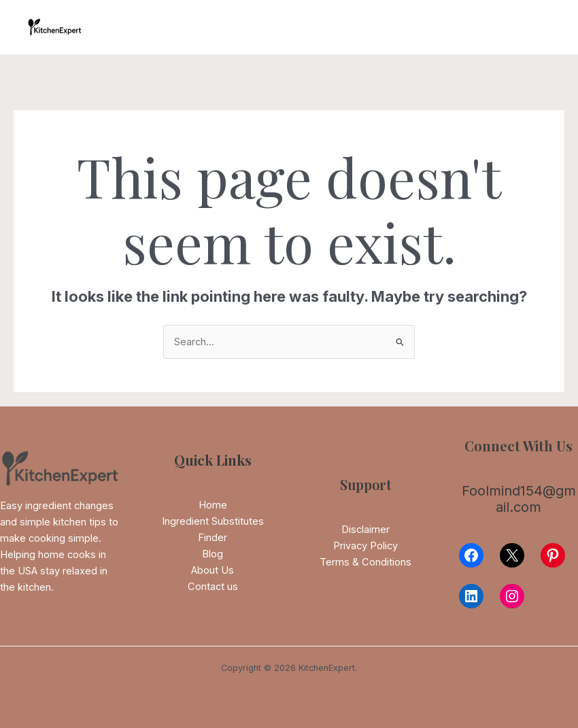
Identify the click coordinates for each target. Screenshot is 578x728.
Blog (213, 554)
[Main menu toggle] (537, 27)
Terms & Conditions (365, 562)
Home (213, 505)
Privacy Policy (365, 546)
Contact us (213, 587)
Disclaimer (365, 530)
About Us (213, 570)
